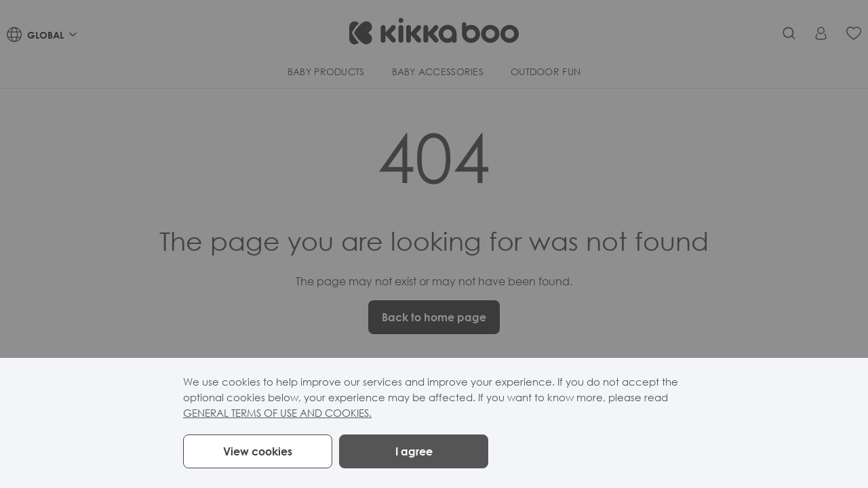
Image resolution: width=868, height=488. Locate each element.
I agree (414, 451)
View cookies (258, 451)
